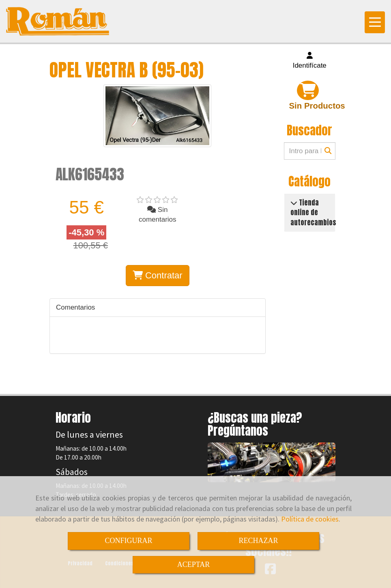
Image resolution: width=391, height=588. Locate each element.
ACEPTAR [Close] (194, 564)
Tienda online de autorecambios (313, 213)
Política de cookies (310, 519)
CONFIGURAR (128, 541)
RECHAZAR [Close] (258, 541)
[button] (310, 61)
